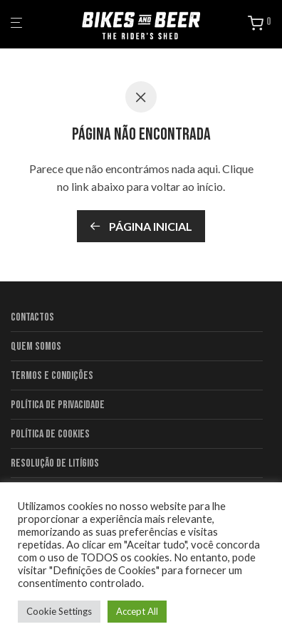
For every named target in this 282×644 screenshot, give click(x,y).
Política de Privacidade (58, 405)
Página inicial (141, 226)
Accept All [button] (137, 611)
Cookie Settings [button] (59, 611)
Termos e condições (52, 376)
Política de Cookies (50, 434)
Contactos (32, 317)
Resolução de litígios (55, 463)
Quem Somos (36, 347)
